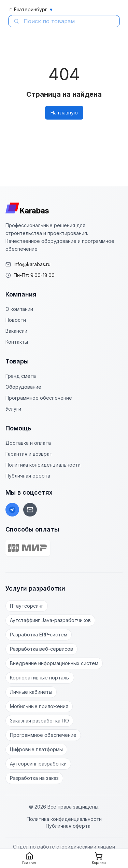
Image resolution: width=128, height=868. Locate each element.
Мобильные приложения (39, 706)
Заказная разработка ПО (39, 721)
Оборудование (23, 387)
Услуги (13, 409)
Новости (16, 320)
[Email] (30, 510)
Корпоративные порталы (40, 678)
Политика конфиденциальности (43, 465)
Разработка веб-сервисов (41, 649)
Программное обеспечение (39, 398)
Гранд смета (21, 376)
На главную (64, 113)
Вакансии (16, 331)
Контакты (17, 342)
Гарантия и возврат (29, 454)
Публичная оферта (28, 476)
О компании (19, 309)
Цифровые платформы (36, 749)
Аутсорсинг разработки (38, 764)
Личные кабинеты (31, 692)
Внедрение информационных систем (54, 663)
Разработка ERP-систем (39, 635)
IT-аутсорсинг (27, 606)
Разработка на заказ (34, 778)
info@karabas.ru (32, 264)
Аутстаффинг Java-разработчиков (50, 620)
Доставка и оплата (28, 443)
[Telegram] (12, 510)
